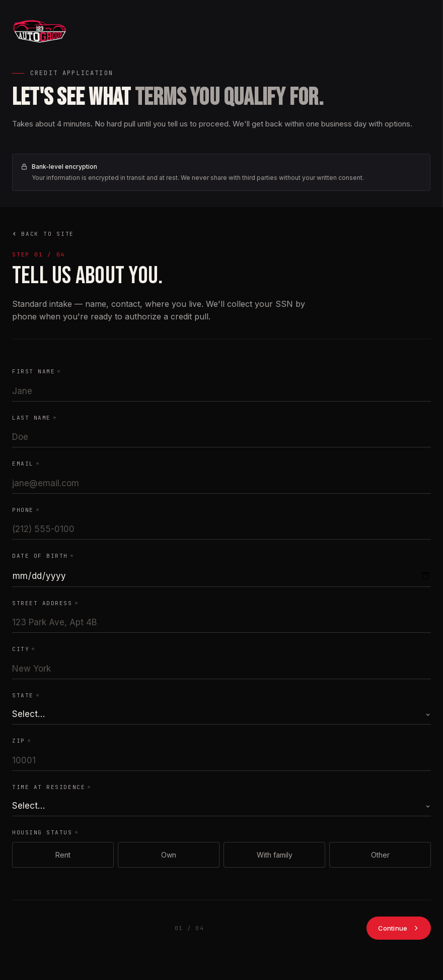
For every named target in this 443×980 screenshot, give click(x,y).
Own (169, 855)
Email (26, 464)
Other (380, 855)
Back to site (43, 234)
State (26, 695)
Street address (45, 603)
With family (275, 855)
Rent (63, 855)
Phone (26, 510)
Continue (399, 928)
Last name (34, 418)
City (24, 649)
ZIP (22, 741)
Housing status (45, 832)
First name (37, 371)
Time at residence (52, 787)
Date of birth (43, 556)
